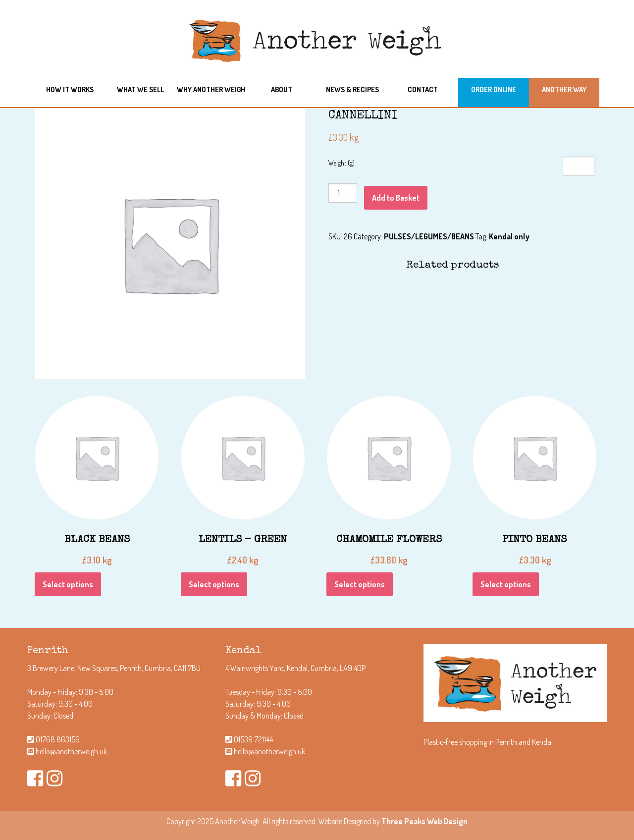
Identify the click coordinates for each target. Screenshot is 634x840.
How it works (70, 89)
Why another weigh (211, 89)
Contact (423, 89)
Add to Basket (396, 198)
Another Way (564, 89)
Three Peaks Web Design (424, 821)
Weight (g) (342, 163)
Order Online (494, 89)
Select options (68, 584)
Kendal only (509, 236)
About (282, 89)
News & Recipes (352, 89)
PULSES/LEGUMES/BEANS (429, 236)
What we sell (140, 89)
